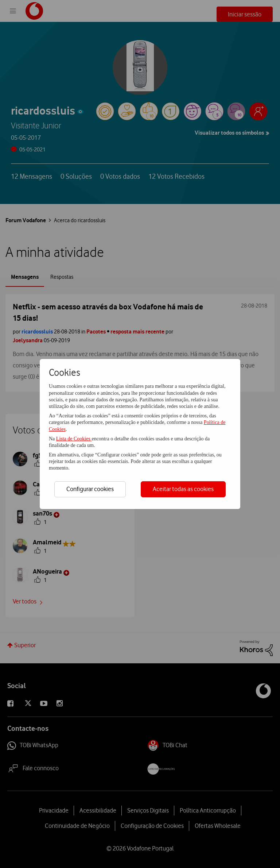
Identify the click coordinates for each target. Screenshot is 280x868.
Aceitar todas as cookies (183, 489)
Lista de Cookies (74, 439)
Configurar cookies (90, 489)
